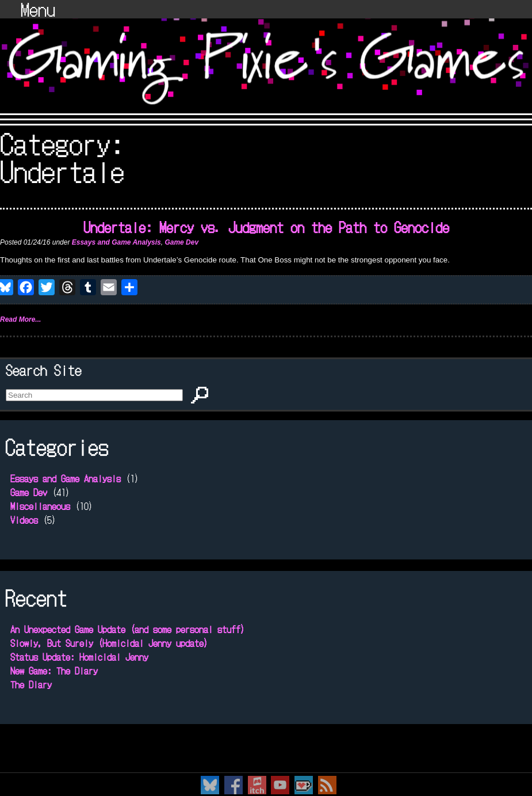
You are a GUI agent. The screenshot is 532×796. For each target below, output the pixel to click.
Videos (24, 520)
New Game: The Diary (54, 671)
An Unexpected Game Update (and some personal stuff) (128, 629)
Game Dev (181, 242)
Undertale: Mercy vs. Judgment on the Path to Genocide (266, 226)
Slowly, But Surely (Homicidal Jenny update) (109, 643)
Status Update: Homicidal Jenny (79, 657)
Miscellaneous (40, 506)
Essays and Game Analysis (116, 242)
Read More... (20, 319)
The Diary (31, 684)
